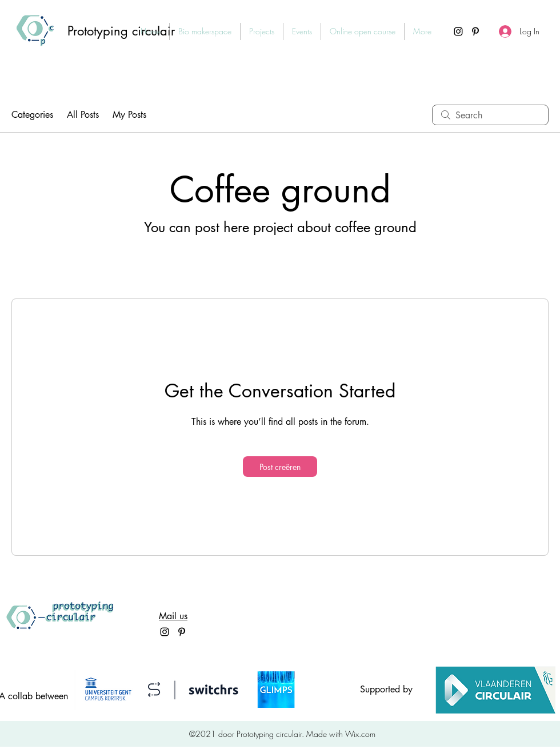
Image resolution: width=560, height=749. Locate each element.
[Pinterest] (475, 31)
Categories (32, 115)
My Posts (129, 115)
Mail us (173, 616)
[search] (490, 115)
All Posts (83, 115)
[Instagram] (458, 31)
